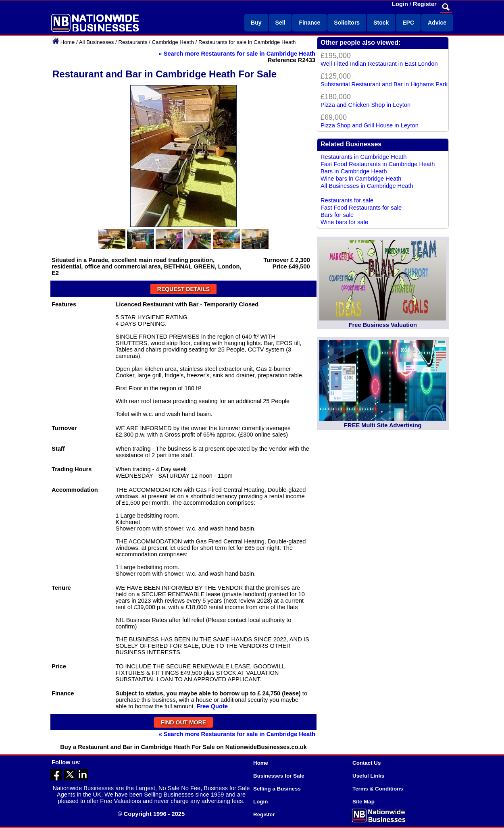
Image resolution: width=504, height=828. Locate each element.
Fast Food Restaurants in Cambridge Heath (378, 164)
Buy (256, 23)
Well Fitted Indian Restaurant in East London (379, 64)
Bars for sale (337, 215)
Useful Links (368, 776)
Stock (381, 23)
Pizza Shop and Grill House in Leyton (370, 125)
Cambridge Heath (173, 42)
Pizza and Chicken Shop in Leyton (366, 105)
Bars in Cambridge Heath (354, 171)
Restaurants (133, 42)
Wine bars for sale (344, 222)
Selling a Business (277, 789)
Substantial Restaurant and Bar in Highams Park (384, 84)
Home (68, 42)
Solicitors (347, 23)
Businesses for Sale (279, 776)
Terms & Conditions (378, 789)
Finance (309, 23)
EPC (408, 23)
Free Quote (212, 706)
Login (400, 4)
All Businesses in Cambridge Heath (367, 186)
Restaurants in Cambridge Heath (363, 157)
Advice (437, 23)
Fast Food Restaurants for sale (361, 208)
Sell (280, 23)
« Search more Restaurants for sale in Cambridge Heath (237, 54)
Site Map (363, 802)
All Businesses (97, 42)
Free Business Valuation (383, 325)
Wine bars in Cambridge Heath (361, 179)
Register (425, 4)
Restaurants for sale (347, 200)
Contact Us (367, 763)
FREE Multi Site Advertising (383, 425)
